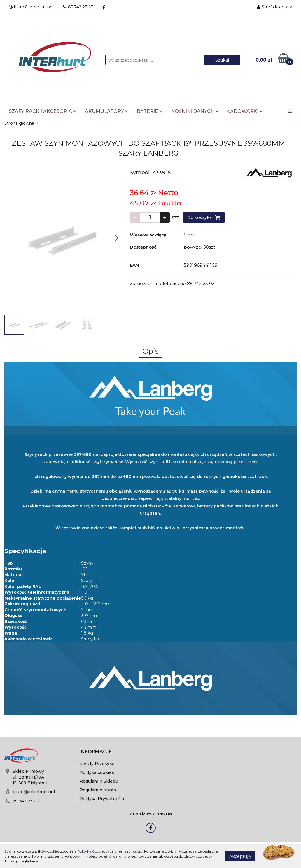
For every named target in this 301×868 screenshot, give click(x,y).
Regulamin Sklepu (99, 781)
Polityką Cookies (91, 851)
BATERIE (149, 111)
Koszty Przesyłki (97, 764)
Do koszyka (204, 217)
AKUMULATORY (106, 111)
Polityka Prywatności (102, 799)
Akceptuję (240, 856)
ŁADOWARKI (245, 111)
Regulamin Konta (98, 790)
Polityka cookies (97, 772)
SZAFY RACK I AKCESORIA (42, 111)
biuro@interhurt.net (34, 792)
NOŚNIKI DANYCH (195, 111)
